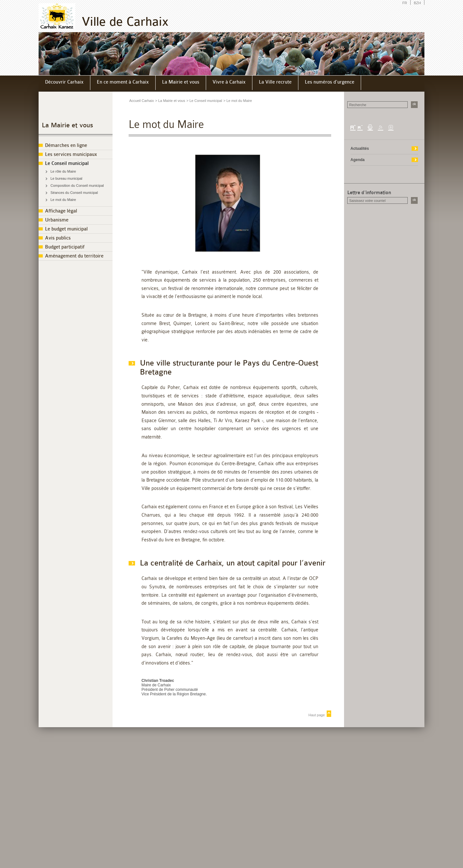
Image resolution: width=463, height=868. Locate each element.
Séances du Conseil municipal (74, 193)
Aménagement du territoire (74, 256)
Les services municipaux (71, 154)
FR (405, 3)
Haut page (317, 715)
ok (414, 104)
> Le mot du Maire (238, 101)
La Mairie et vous (68, 125)
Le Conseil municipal (67, 163)
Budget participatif (65, 247)
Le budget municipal (66, 229)
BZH (417, 3)
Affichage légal (61, 211)
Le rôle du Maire (63, 171)
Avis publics (58, 238)
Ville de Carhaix (125, 22)
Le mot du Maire (63, 200)
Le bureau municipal (66, 178)
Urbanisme (57, 220)
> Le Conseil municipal (204, 101)
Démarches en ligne (66, 145)
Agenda (358, 160)
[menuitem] (64, 83)
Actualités (360, 149)
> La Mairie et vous (170, 101)
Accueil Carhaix (141, 101)
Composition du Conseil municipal (77, 185)
